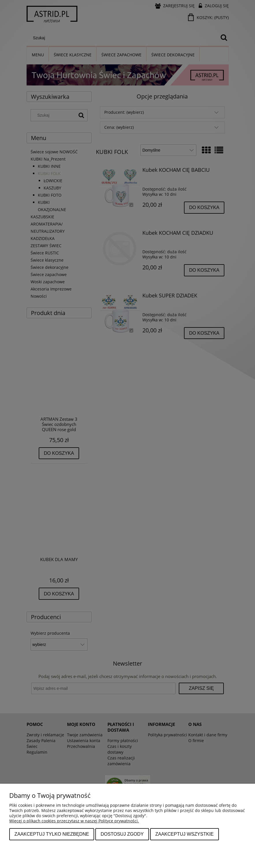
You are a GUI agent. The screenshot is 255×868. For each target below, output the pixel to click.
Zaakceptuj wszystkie (185, 834)
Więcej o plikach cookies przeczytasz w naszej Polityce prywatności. (74, 821)
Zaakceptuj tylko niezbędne (52, 834)
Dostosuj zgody (122, 834)
